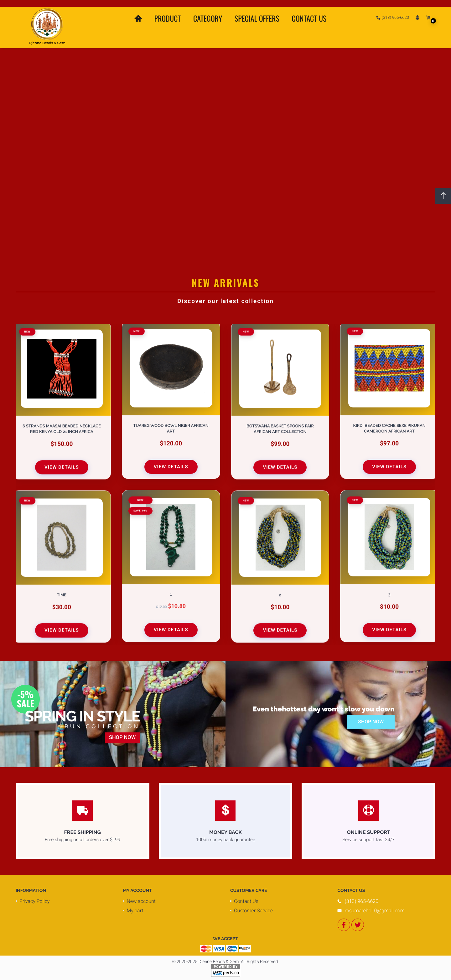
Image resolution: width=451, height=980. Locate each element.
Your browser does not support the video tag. (225, 144)
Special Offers (257, 18)
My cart (135, 911)
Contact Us (309, 18)
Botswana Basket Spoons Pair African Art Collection (280, 429)
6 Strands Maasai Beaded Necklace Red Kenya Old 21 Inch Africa (62, 429)
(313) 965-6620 (393, 18)
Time (62, 595)
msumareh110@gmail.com (375, 911)
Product (167, 18)
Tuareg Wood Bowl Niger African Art (171, 429)
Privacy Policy (34, 901)
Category (208, 18)
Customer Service (253, 911)
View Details (62, 467)
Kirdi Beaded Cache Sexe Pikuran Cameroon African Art (389, 429)
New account (141, 901)
